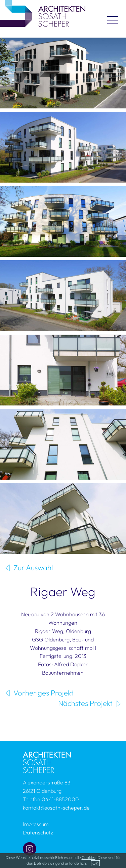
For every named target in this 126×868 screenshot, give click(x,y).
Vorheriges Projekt (44, 693)
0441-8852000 (60, 799)
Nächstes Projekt (85, 703)
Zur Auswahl (33, 568)
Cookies (89, 857)
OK (95, 863)
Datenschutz (38, 832)
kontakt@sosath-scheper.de (56, 808)
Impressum (36, 824)
